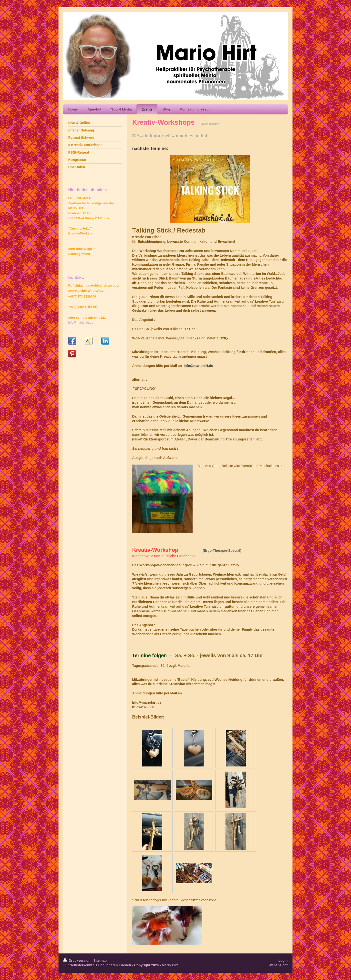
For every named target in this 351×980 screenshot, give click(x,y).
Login (283, 961)
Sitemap (100, 961)
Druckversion (77, 961)
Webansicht (278, 965)
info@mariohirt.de (81, 322)
